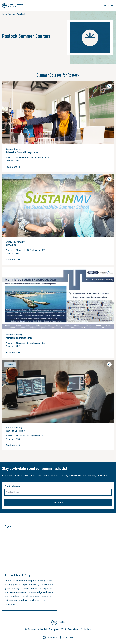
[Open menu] (108, 5)
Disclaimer (73, 629)
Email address (12, 486)
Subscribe (58, 502)
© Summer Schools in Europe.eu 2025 (45, 629)
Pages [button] (30, 526)
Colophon (86, 629)
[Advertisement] (89, 546)
